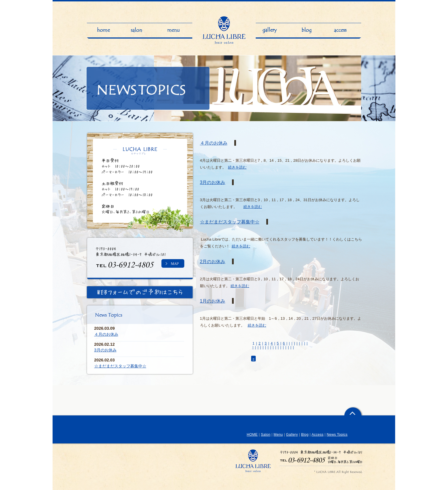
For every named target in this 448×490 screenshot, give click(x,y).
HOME (252, 435)
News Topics (337, 435)
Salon (266, 435)
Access (317, 435)
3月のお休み (213, 182)
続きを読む (237, 167)
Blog (305, 435)
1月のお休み (213, 301)
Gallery (292, 435)
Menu (278, 435)
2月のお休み (213, 261)
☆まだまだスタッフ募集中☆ (230, 222)
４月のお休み (214, 143)
